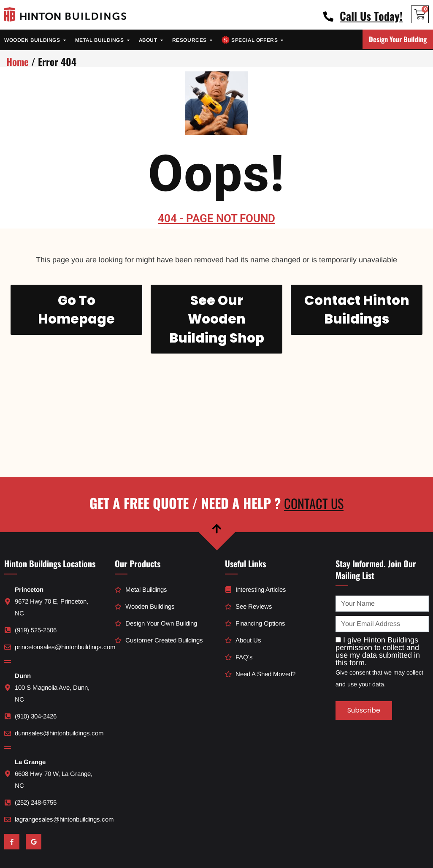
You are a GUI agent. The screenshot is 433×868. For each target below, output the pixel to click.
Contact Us (314, 464)
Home (18, 62)
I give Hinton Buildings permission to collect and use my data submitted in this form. (378, 612)
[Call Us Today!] (328, 16)
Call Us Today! (371, 16)
